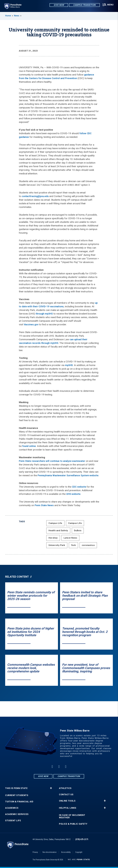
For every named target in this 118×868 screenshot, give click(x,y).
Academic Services (17, 814)
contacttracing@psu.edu (35, 196)
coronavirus (88, 545)
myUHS (69, 365)
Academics (12, 808)
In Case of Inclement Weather (72, 816)
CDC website (79, 487)
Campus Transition (84, 5)
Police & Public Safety (73, 824)
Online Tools (67, 801)
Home (8, 16)
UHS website (73, 494)
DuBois (78, 530)
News (17, 16)
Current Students (17, 795)
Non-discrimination (50, 852)
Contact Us (66, 795)
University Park (57, 545)
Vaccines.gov (31, 324)
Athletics (65, 788)
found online (29, 446)
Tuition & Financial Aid (19, 802)
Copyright (79, 852)
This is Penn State (16, 788)
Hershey (53, 538)
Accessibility (66, 852)
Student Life (13, 821)
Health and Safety (58, 530)
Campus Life (55, 523)
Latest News (70, 538)
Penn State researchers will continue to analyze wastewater (52, 461)
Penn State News (44, 505)
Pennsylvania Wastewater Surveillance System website (68, 475)
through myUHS (44, 314)
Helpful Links (68, 808)
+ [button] (51, 788)
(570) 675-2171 (82, 839)
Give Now (58, 5)
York (73, 545)
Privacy (35, 852)
